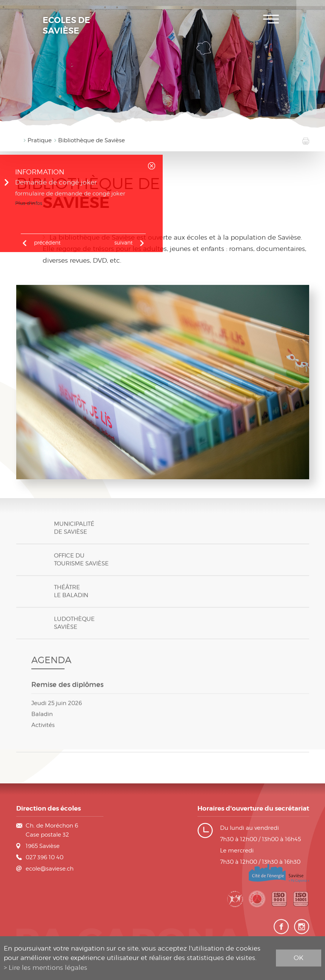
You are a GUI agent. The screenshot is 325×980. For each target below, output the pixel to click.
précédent (47, 242)
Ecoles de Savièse (66, 26)
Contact (311, 79)
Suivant (123, 242)
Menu (271, 19)
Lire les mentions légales (48, 968)
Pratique (40, 140)
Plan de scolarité (311, 34)
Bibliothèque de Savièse (92, 140)
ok (299, 958)
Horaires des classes (311, 57)
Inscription (311, 11)
